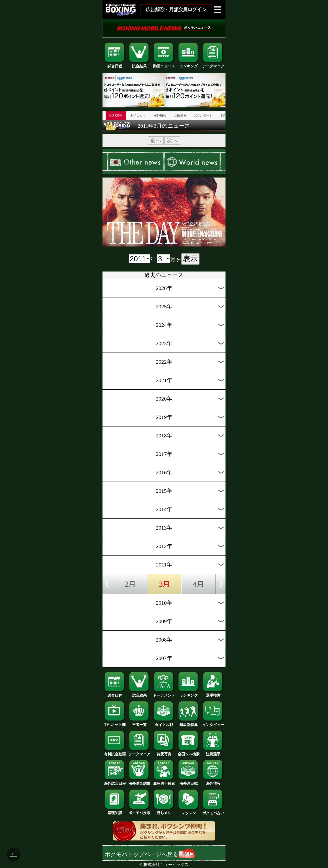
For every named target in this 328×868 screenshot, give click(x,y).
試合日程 (115, 64)
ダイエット (138, 115)
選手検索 (213, 694)
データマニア (213, 64)
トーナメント (164, 694)
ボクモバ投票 (139, 811)
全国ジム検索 (189, 752)
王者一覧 (139, 723)
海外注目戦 (189, 782)
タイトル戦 (164, 723)
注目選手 (213, 752)
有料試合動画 (115, 752)
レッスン (189, 811)
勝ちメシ (164, 811)
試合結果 (139, 64)
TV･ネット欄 (115, 723)
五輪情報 (180, 115)
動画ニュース (164, 64)
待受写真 (164, 752)
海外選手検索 (164, 782)
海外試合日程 (115, 782)
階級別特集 (189, 723)
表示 (190, 259)
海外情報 (160, 115)
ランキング (189, 64)
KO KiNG (116, 115)
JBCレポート (203, 115)
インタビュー (213, 723)
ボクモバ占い (213, 811)
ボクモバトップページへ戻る (150, 854)
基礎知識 (115, 811)
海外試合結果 (139, 782)
